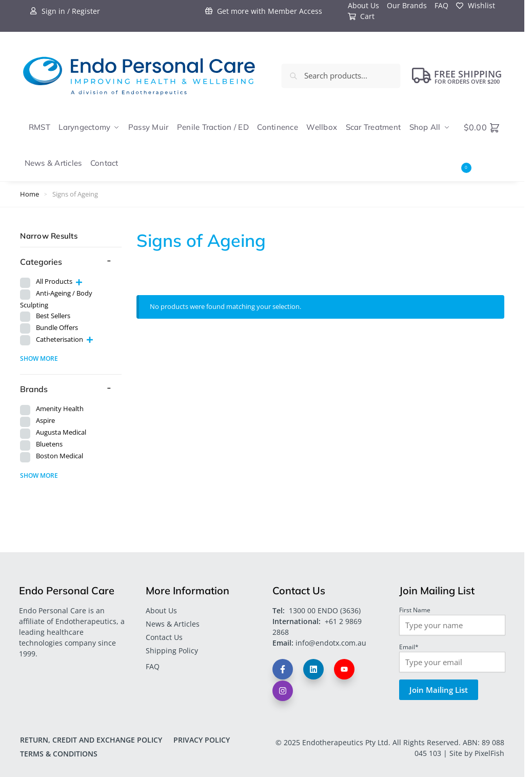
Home (29, 194)
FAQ (153, 666)
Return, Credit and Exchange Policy (91, 740)
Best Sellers (53, 316)
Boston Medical (60, 456)
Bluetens (49, 444)
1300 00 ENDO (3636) (325, 610)
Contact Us (164, 637)
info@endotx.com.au (331, 643)
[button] (484, 145)
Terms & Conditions (59, 754)
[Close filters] (125, 236)
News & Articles (173, 624)
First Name (415, 610)
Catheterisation (60, 339)
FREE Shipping (457, 75)
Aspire (45, 421)
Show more (39, 358)
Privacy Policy (202, 740)
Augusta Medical (61, 432)
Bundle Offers (57, 328)
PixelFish (489, 753)
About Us (161, 610)
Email (409, 647)
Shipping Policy (172, 650)
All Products (54, 281)
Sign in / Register (65, 11)
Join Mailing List (439, 690)
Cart (361, 16)
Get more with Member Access (264, 11)
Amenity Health (60, 409)
